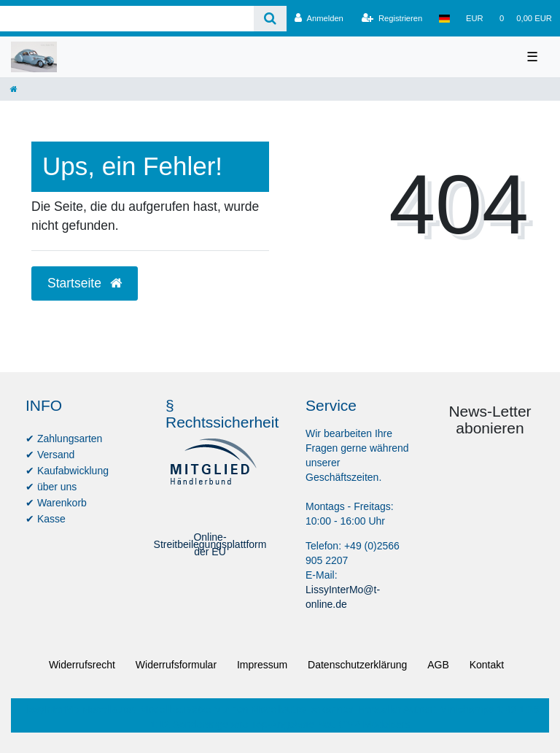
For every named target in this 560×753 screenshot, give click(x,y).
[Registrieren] (392, 18)
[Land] (444, 18)
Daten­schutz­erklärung (357, 665)
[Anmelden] (319, 18)
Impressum (262, 665)
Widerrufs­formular (176, 665)
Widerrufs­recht (82, 665)
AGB (438, 665)
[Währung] (475, 18)
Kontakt (487, 665)
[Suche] (270, 19)
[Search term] (127, 19)
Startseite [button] (85, 283)
